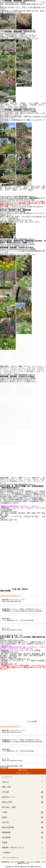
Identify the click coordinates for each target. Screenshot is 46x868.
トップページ (7, 777)
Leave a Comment (19, 208)
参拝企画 (10, 635)
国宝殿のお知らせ (21, 246)
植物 (16, 30)
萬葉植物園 (6, 832)
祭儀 (33, 200)
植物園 (23, 2)
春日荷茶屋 (6, 837)
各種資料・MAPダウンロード (13, 848)
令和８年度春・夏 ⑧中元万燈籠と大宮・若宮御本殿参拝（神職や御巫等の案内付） (22, 487)
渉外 (22, 490)
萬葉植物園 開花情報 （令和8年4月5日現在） (17, 248)
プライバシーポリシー (10, 858)
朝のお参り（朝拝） (10, 807)
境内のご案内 (7, 802)
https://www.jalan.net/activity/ (12, 630)
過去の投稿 (4, 768)
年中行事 (5, 792)
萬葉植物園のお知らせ (27, 30)
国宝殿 (32, 244)
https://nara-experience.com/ (12, 601)
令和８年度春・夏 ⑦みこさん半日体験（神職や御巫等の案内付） (23, 638)
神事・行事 (18, 635)
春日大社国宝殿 (8, 827)
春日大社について (9, 797)
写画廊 (5, 843)
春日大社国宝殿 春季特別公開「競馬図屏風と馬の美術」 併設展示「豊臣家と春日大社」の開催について (23, 242)
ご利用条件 (6, 853)
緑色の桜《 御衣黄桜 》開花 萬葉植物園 (15, 210)
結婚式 (5, 817)
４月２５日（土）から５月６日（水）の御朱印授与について (23, 198)
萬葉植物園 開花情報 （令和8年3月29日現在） (18, 376)
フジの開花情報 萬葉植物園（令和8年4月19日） (18, 32)
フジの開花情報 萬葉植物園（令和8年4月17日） (18, 110)
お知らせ (10, 30)
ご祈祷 (5, 812)
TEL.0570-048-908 (27, 620)
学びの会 (5, 822)
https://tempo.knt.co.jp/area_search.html (29, 611)
